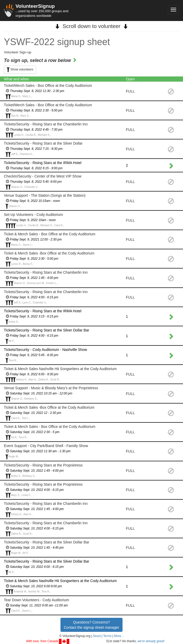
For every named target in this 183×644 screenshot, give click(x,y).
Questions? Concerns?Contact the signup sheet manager (91, 625)
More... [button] (119, 636)
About (97, 636)
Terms (107, 636)
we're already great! (151, 641)
